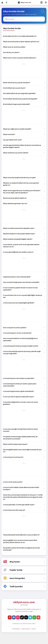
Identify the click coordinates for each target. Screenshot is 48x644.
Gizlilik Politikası (16, 629)
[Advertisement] (24, 71)
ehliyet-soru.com (24, 3)
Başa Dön (34, 629)
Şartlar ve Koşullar (26, 629)
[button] (24, 36)
